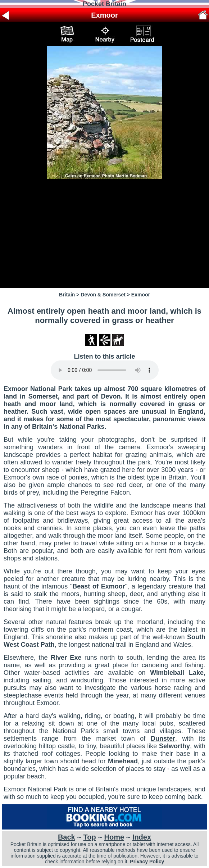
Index (142, 837)
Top (90, 837)
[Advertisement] (104, 233)
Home (114, 837)
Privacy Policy (147, 862)
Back (67, 837)
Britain (67, 295)
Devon (88, 295)
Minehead (123, 761)
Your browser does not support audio (105, 370)
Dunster (163, 739)
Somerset (114, 295)
